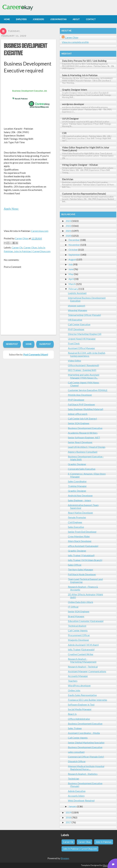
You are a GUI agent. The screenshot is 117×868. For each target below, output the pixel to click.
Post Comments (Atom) (36, 354)
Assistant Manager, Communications (87, 671)
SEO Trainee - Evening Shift (82, 370)
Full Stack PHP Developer (82, 404)
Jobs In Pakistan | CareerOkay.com (32, 251)
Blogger (65, 858)
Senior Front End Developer (82, 532)
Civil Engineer (75, 522)
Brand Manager (76, 616)
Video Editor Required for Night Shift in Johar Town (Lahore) (86, 149)
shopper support (77, 306)
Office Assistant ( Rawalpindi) (83, 365)
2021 (68, 231)
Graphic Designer (77, 464)
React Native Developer (81, 513)
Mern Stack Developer (80, 541)
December (74, 240)
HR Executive (75, 320)
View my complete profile (75, 42)
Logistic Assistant (77, 293)
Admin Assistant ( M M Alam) (83, 645)
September (74, 255)
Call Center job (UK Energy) (82, 418)
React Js (72, 714)
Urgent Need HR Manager (82, 339)
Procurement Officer (79, 635)
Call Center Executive (79, 324)
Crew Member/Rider (79, 536)
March (72, 284)
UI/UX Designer (70, 119)
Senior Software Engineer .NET (84, 437)
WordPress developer (79, 685)
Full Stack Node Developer (82, 574)
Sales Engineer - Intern (79, 500)
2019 (68, 812)
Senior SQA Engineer (79, 423)
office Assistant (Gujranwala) (83, 546)
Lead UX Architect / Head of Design (87, 447)
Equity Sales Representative (82, 695)
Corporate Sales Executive (82, 469)
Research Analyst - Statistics (83, 774)
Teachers (73, 681)
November (74, 245)
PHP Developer (76, 329)
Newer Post (12, 344)
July (71, 264)
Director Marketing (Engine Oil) (85, 334)
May (71, 274)
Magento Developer (79, 640)
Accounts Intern (76, 796)
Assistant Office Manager (82, 348)
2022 (68, 226)
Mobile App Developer (80, 395)
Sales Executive (76, 527)
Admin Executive (77, 791)
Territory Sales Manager (81, 569)
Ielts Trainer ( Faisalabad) (81, 555)
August (72, 259)
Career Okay (30, 247)
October (73, 250)
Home (29, 344)
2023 (68, 221)
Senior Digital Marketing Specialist (86, 742)
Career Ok (17, 247)
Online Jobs (74, 690)
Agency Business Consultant (83, 452)
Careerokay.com (40, 231)
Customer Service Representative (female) (84, 194)
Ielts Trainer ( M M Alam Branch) (85, 560)
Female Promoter (77, 517)
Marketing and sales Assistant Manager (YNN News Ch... (84, 376)
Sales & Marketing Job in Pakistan (80, 75)
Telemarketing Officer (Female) (84, 315)
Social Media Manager (80, 709)
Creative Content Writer (81, 654)
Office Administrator (79, 719)
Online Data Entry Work (81, 602)
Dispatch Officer (77, 761)
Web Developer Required (81, 800)
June (71, 269)
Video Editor (75, 361)
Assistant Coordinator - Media (84, 733)
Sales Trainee (75, 728)
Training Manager (77, 486)
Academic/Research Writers (83, 433)
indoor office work (78, 414)
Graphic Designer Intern (74, 90)
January (73, 806)
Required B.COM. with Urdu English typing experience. (87, 354)
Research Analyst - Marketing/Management (82, 660)
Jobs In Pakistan (104, 842)
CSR (64, 133)
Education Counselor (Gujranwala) (86, 621)
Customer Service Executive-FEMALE (88, 390)
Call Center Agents (78, 630)
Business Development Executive (85, 428)
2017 (68, 822)
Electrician (68, 179)
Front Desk (74, 343)
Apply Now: (11, 209)
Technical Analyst (77, 626)
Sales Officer (75, 565)
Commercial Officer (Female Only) (86, 757)
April (71, 279)
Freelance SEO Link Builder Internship (88, 700)
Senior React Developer (80, 442)
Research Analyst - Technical (83, 667)
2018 (68, 817)
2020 (68, 236)
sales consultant (76, 752)
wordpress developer (73, 104)
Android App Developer (80, 495)
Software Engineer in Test (81, 704)
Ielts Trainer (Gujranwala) (81, 649)
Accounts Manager (78, 676)
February (73, 289)
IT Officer (73, 607)
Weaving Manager (78, 310)
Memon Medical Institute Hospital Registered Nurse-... (86, 768)
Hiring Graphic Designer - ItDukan (80, 165)
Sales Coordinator (77, 481)
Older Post (45, 344)
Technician (74, 779)
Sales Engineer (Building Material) (86, 409)
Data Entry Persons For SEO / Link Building (84, 61)
